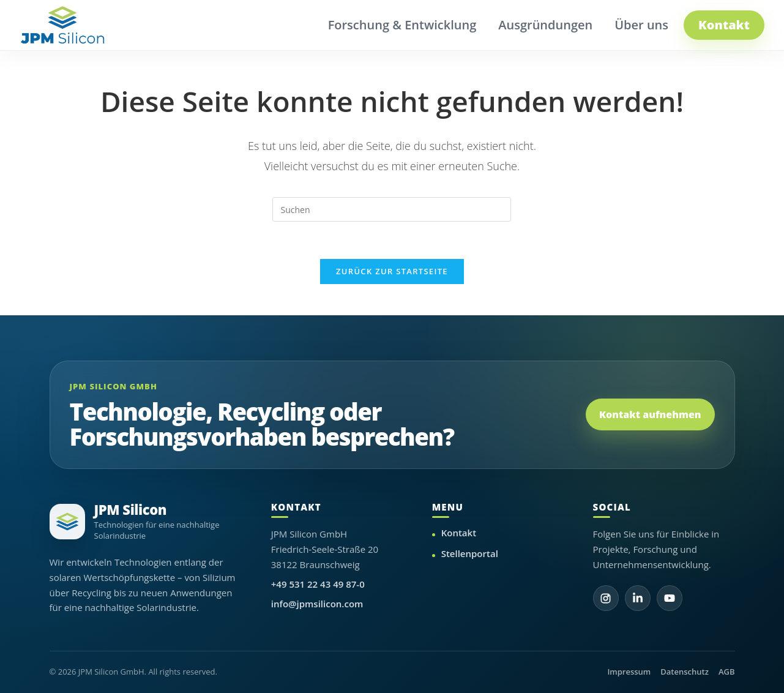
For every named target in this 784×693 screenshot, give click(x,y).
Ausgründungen (545, 25)
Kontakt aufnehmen (650, 414)
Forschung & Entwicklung (402, 25)
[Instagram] (606, 598)
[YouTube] (670, 598)
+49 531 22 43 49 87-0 (318, 584)
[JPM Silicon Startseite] (62, 25)
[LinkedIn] (638, 598)
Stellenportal (470, 553)
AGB (727, 672)
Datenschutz (685, 672)
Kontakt (724, 25)
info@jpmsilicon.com (317, 604)
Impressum (629, 672)
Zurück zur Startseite (392, 271)
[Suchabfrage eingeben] (392, 209)
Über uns (641, 25)
